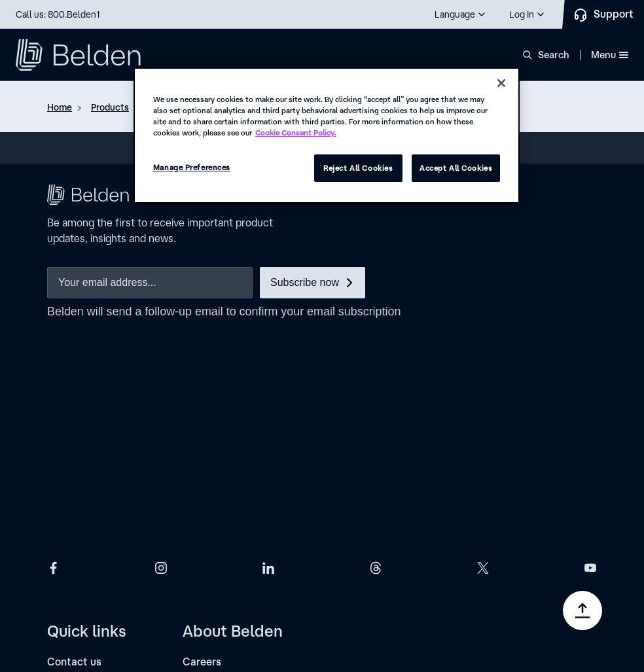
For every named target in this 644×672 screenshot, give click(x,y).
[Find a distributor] (89, 462)
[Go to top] (582, 610)
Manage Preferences (192, 167)
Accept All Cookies (456, 168)
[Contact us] (74, 438)
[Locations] (206, 535)
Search (554, 55)
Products (110, 107)
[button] (461, 14)
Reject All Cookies (358, 168)
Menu (610, 55)
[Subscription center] (96, 511)
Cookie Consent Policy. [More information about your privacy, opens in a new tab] (296, 133)
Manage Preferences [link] (87, 612)
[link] (134, 591)
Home (60, 107)
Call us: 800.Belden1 (58, 14)
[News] (196, 511)
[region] (327, 135)
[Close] (501, 83)
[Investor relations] (225, 486)
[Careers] (202, 438)
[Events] (64, 535)
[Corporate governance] (238, 462)
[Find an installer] (86, 486)
